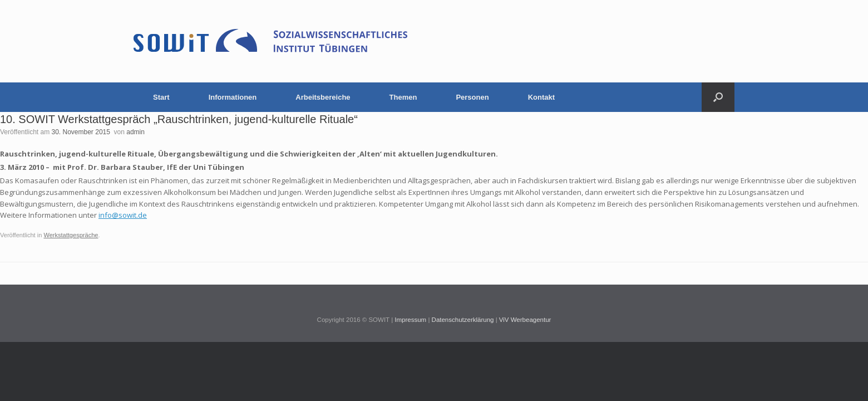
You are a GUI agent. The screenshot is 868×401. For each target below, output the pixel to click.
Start (161, 97)
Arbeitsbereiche (323, 97)
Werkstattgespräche (71, 235)
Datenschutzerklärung (463, 320)
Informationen (233, 97)
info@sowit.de (123, 215)
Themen (403, 97)
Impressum (410, 320)
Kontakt (541, 97)
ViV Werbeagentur (525, 320)
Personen (472, 97)
